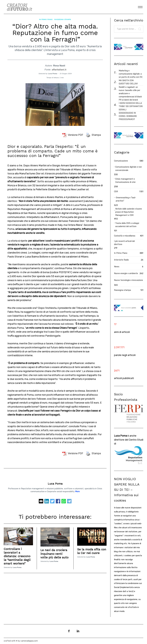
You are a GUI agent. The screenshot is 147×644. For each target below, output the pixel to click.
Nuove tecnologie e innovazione (128, 280)
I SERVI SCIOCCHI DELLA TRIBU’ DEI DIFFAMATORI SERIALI (131, 106)
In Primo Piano (46, 19)
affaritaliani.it (59, 69)
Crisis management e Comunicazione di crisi (125, 181)
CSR (116, 192)
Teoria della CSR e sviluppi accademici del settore (127, 225)
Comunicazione (121, 161)
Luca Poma (53, 73)
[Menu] (140, 7)
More (77, 491)
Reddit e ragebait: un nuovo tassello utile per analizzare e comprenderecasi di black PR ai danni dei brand (130, 94)
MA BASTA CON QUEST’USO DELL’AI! (128, 82)
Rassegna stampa (63, 19)
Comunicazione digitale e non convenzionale (129, 169)
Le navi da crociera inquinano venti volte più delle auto (54, 553)
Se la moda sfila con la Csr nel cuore (92, 550)
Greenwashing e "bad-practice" (126, 199)
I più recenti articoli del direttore (124, 243)
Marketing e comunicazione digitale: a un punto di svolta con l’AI (131, 74)
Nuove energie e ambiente (126, 273)
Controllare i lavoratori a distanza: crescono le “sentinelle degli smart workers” (17, 555)
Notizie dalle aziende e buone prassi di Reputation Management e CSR (129, 212)
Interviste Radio (121, 260)
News (117, 267)
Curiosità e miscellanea (125, 236)
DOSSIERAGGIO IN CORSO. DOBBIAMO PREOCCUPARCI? (128, 116)
